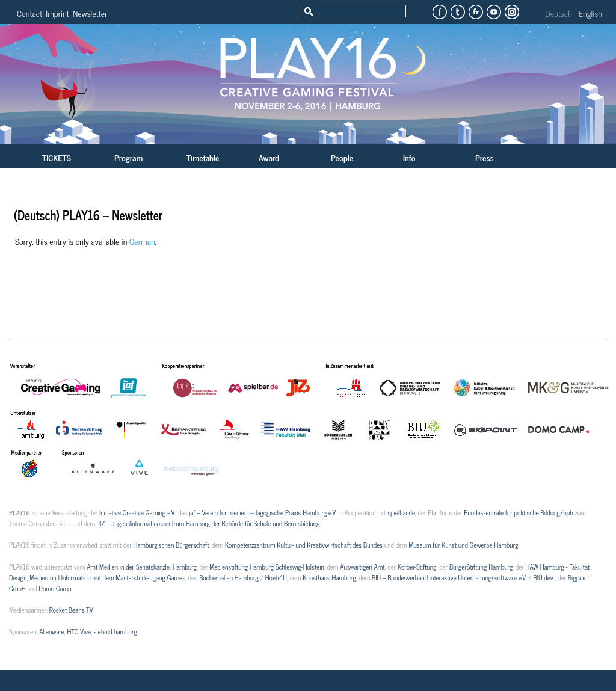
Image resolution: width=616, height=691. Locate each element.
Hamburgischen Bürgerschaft (171, 545)
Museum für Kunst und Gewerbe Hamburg (463, 545)
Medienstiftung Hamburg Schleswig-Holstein (267, 567)
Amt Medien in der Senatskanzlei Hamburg (142, 567)
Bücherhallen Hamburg (229, 577)
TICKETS (57, 157)
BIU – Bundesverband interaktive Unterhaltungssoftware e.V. (449, 577)
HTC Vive (79, 631)
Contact (29, 13)
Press (485, 157)
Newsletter (90, 13)
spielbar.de (401, 512)
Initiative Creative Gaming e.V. (137, 512)
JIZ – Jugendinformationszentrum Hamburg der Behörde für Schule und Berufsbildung (208, 523)
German (142, 241)
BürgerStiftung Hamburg (481, 567)
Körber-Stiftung (417, 567)
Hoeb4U (276, 577)
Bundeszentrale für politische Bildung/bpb (518, 512)
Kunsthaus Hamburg (329, 577)
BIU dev (544, 577)
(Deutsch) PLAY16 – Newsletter (88, 215)
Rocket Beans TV (71, 610)
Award (269, 157)
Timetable (203, 157)
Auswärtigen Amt (362, 567)
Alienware (52, 631)
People (342, 157)
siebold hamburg (115, 631)
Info (409, 157)
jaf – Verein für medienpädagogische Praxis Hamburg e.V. (262, 512)
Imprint (57, 13)
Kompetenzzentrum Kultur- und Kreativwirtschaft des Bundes (304, 545)
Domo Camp (55, 588)
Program (128, 157)
